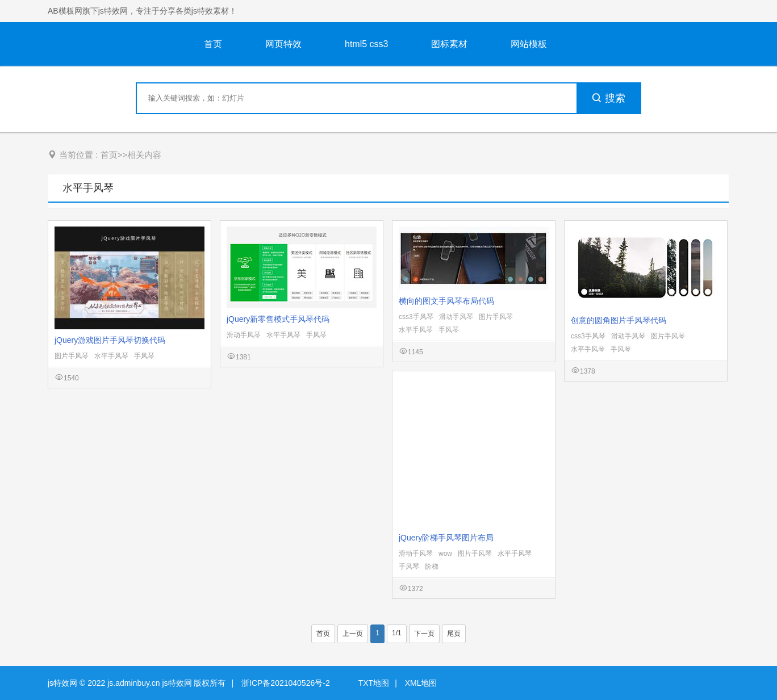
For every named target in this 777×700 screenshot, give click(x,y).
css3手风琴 (416, 317)
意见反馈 (753, 665)
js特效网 (62, 683)
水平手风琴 (88, 188)
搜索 (608, 98)
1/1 (397, 633)
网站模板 (529, 44)
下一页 (424, 634)
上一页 (353, 634)
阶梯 (432, 567)
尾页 (454, 634)
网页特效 (283, 44)
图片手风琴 (72, 356)
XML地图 (421, 683)
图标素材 (449, 44)
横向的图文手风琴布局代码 (446, 301)
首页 (213, 44)
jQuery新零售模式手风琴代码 (278, 319)
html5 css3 (366, 44)
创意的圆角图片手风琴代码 (619, 320)
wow (445, 554)
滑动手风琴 (244, 335)
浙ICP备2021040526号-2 (286, 683)
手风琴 (144, 356)
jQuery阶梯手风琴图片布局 (446, 538)
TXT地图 (374, 683)
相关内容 (144, 155)
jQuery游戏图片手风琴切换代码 (110, 340)
